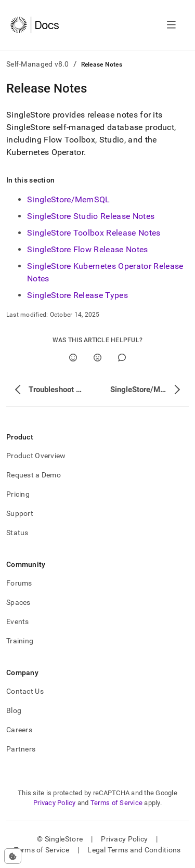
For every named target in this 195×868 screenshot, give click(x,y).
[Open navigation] (171, 25)
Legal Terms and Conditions (134, 850)
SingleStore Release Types (77, 295)
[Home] (35, 25)
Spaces (18, 602)
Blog (14, 710)
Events (18, 621)
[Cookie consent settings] (13, 856)
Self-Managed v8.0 (38, 64)
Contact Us (25, 691)
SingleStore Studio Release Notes (91, 216)
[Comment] (122, 358)
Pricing (18, 494)
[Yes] (73, 358)
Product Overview (36, 456)
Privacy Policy (55, 803)
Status (17, 533)
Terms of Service (116, 803)
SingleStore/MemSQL (69, 199)
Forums (19, 583)
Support (20, 513)
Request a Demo (34, 475)
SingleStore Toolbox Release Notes (94, 233)
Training (20, 641)
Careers (19, 730)
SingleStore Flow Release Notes (88, 249)
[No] (97, 358)
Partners (21, 749)
